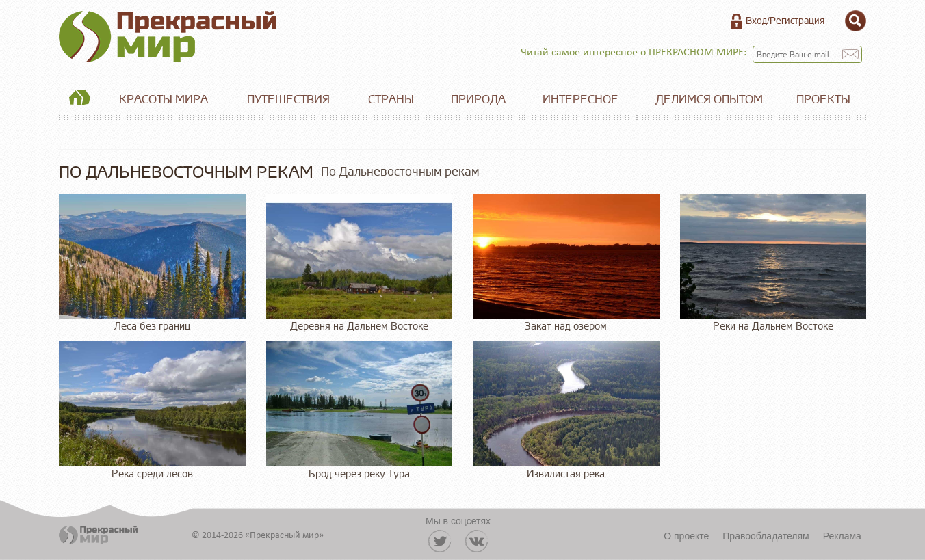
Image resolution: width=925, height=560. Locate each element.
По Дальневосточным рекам (400, 172)
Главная (79, 100)
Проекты (823, 99)
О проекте (686, 536)
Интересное (581, 99)
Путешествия (288, 99)
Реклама (842, 536)
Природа (478, 99)
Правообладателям (766, 536)
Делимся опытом (709, 99)
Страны (391, 99)
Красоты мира (164, 99)
